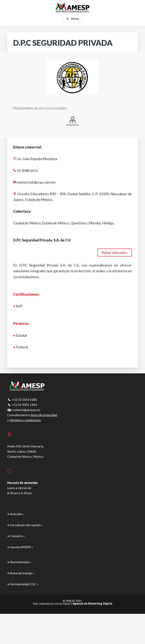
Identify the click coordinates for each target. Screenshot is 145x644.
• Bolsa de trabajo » (21, 573)
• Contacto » (16, 536)
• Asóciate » (16, 514)
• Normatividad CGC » (23, 584)
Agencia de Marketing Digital (92, 603)
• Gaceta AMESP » (20, 547)
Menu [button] (75, 19)
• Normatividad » (19, 562)
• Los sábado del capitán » (25, 525)
